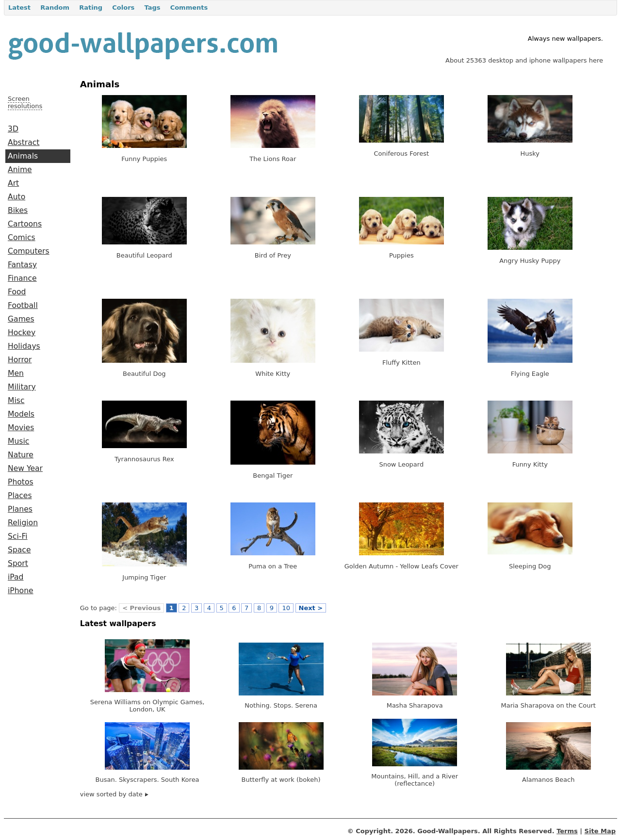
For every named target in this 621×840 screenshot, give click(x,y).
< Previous (141, 608)
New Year (25, 468)
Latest (19, 8)
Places (20, 496)
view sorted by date (114, 794)
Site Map (600, 831)
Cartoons (25, 224)
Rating (91, 8)
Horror (20, 360)
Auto (16, 197)
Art (13, 183)
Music (18, 441)
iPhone (21, 591)
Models (21, 414)
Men (16, 373)
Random (55, 8)
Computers (29, 251)
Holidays (24, 346)
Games (21, 319)
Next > (311, 608)
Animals (23, 156)
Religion (23, 523)
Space (19, 550)
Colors (123, 8)
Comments (189, 8)
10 (286, 608)
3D (13, 129)
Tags (152, 8)
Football (23, 306)
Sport (18, 564)
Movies (21, 428)
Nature (21, 455)
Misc (16, 401)
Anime (20, 170)
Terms (567, 831)
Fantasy (22, 265)
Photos (21, 482)
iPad (16, 577)
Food (17, 292)
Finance (22, 278)
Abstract (24, 143)
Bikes (18, 210)
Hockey (22, 333)
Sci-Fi (18, 536)
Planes (20, 509)
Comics (22, 238)
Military (22, 387)
